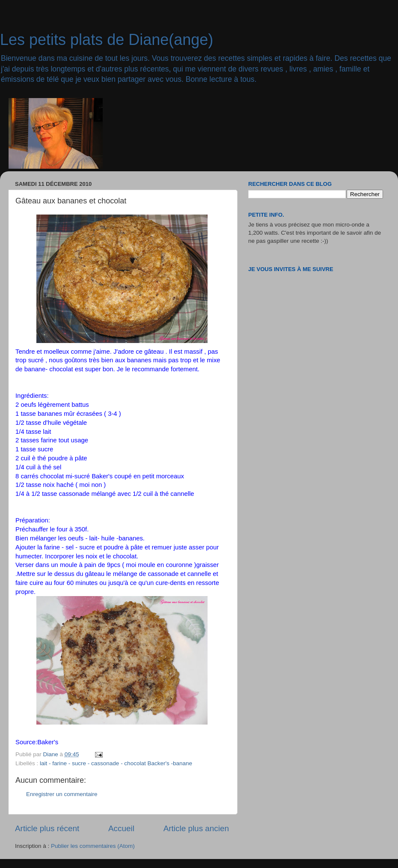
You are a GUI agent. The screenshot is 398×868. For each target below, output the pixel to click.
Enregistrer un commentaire (62, 794)
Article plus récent (47, 828)
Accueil (121, 828)
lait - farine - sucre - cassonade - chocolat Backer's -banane (116, 763)
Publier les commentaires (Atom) (93, 846)
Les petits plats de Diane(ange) (107, 40)
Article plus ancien (196, 828)
